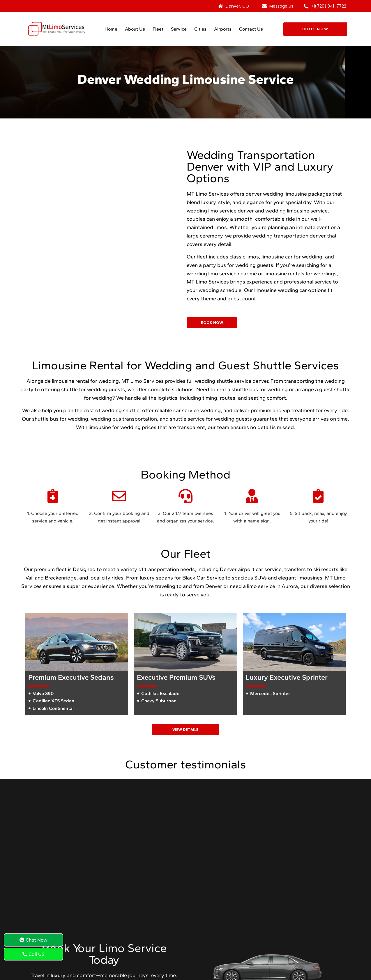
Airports (223, 29)
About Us (135, 29)
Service (179, 29)
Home (111, 29)
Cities (200, 29)
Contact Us (251, 29)
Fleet (158, 29)
